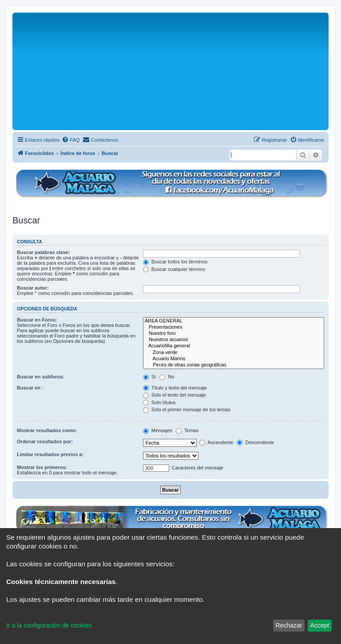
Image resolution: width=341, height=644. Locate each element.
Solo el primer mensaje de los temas (187, 409)
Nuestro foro (234, 334)
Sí (149, 377)
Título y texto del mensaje (175, 388)
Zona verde (234, 353)
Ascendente (216, 442)
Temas (187, 430)
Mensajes (158, 430)
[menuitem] (71, 140)
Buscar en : (30, 388)
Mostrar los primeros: (42, 467)
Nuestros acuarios (234, 340)
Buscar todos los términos (175, 262)
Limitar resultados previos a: (50, 454)
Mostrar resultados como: (47, 430)
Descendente (255, 442)
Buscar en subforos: (41, 377)
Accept (320, 625)
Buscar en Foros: (37, 320)
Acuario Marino (234, 359)
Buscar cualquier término (174, 269)
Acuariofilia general (234, 346)
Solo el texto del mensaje (174, 395)
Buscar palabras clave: (44, 252)
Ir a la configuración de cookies (49, 625)
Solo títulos (159, 402)
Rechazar (289, 625)
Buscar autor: (33, 288)
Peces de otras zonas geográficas (234, 365)
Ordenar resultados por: (45, 441)
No (167, 377)
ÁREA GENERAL (234, 321)
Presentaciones (234, 327)
